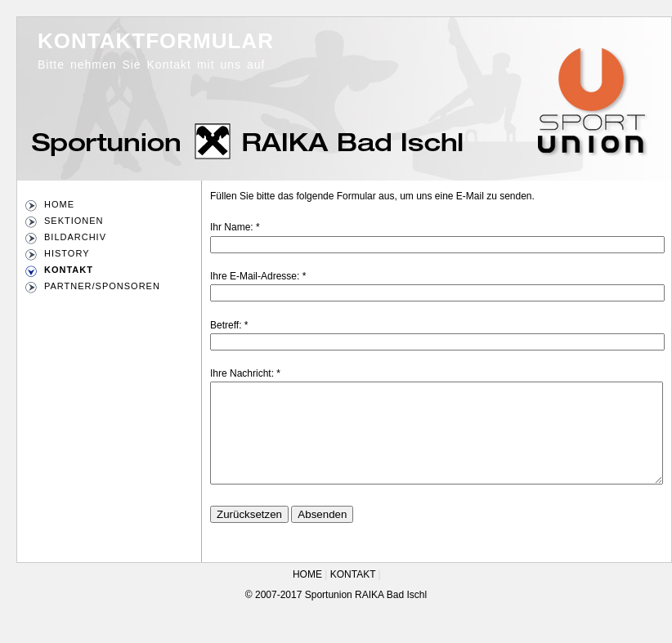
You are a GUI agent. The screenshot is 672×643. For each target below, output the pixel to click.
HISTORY (67, 253)
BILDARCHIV (75, 237)
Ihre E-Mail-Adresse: (255, 276)
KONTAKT (69, 270)
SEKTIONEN (74, 221)
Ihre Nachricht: (242, 373)
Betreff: (226, 325)
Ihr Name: (232, 227)
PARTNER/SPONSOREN (102, 286)
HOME (59, 204)
